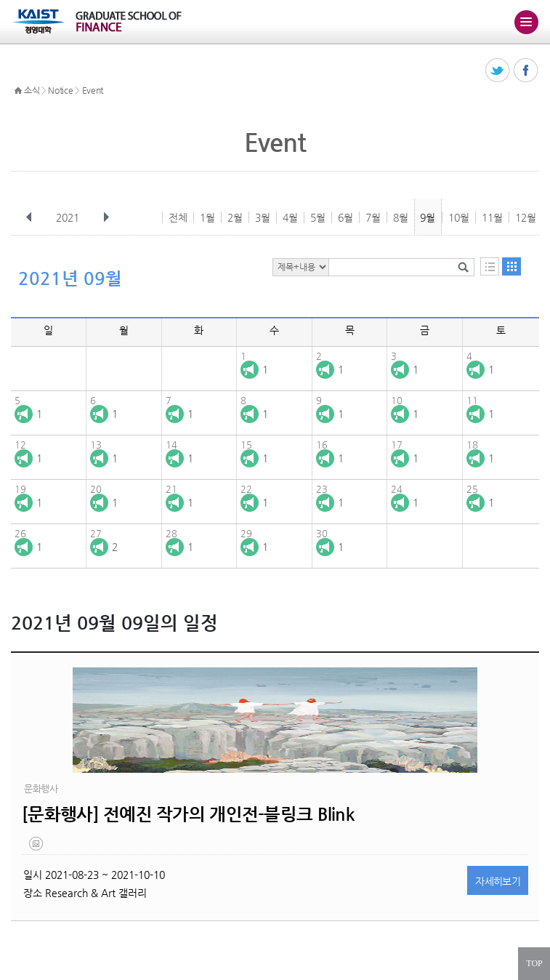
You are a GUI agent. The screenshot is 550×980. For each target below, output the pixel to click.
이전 (29, 217)
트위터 (498, 71)
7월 (373, 217)
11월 (492, 217)
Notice (60, 90)
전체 (178, 217)
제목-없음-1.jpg (37, 847)
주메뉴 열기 (526, 22)
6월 (345, 217)
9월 (428, 217)
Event (93, 90)
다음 (106, 217)
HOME (18, 91)
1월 (207, 217)
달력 (511, 266)
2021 (69, 217)
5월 (318, 217)
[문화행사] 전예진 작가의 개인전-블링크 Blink (188, 814)
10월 (459, 217)
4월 (290, 217)
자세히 (498, 881)
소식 (32, 90)
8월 (401, 217)
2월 (235, 217)
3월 (263, 217)
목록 (490, 266)
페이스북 (526, 71)
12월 (526, 217)
